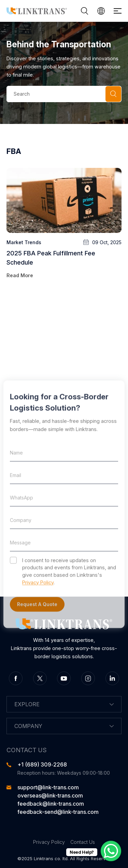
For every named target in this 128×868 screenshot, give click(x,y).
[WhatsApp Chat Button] (111, 851)
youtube (64, 678)
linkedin (112, 678)
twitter (40, 678)
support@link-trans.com (48, 787)
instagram (88, 678)
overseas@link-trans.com (50, 795)
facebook (16, 678)
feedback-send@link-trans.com (58, 812)
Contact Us (83, 842)
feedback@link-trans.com (51, 804)
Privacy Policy (49, 842)
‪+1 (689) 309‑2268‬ (42, 764)
